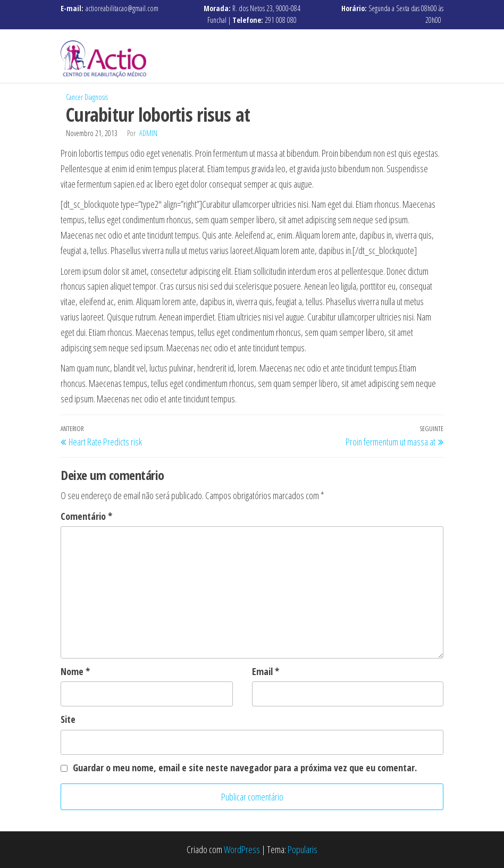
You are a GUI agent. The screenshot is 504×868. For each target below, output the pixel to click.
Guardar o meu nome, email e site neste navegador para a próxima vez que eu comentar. (245, 768)
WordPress (242, 849)
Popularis (303, 849)
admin (148, 133)
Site (68, 719)
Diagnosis (96, 97)
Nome (75, 671)
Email (266, 671)
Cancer (74, 97)
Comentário (86, 516)
